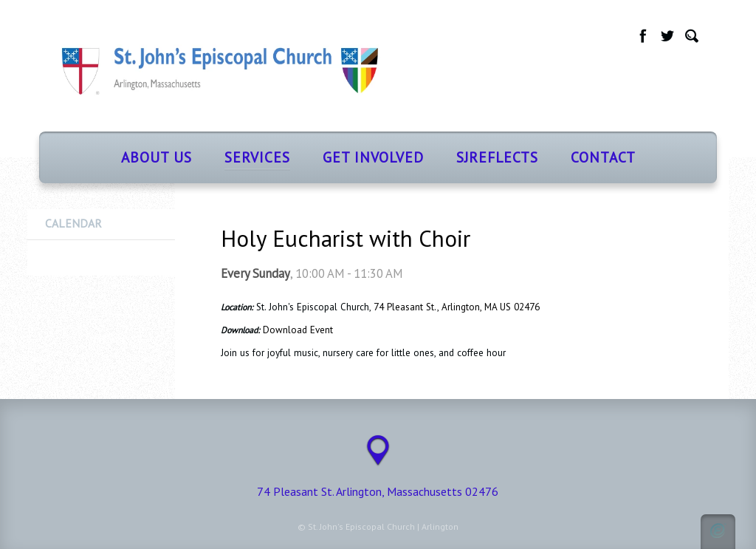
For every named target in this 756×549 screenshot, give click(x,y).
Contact (603, 157)
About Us (157, 157)
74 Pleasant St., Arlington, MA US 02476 (457, 307)
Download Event (298, 330)
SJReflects (497, 157)
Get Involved (373, 157)
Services (257, 157)
